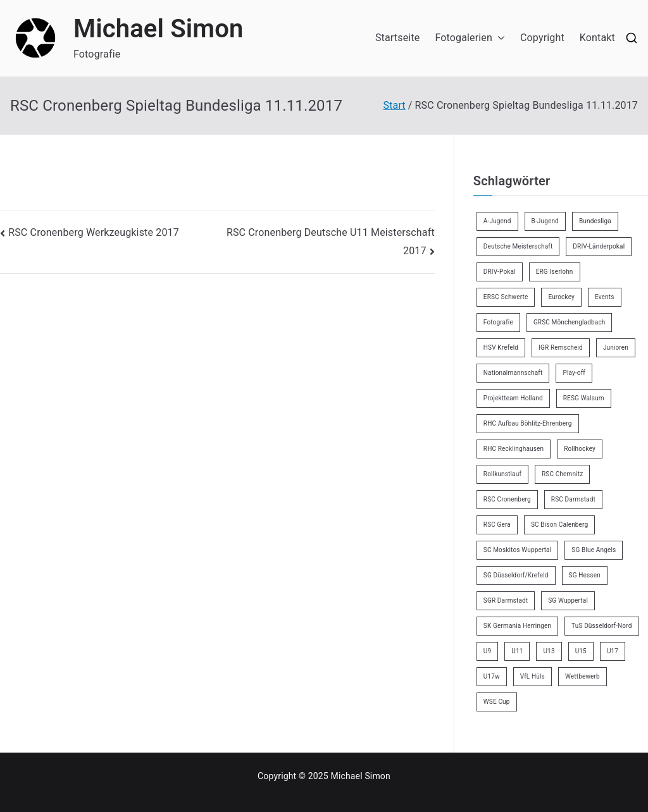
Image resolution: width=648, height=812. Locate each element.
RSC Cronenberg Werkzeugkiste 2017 (94, 232)
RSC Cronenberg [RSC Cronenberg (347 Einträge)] (507, 499)
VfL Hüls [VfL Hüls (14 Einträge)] (533, 676)
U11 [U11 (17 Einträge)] (517, 651)
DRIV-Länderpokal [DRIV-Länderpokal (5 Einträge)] (599, 246)
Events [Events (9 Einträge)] (605, 297)
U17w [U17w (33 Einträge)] (492, 676)
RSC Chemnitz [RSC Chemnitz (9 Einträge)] (562, 474)
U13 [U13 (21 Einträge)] (549, 651)
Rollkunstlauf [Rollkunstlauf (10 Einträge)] (502, 474)
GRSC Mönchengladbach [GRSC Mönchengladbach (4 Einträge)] (570, 322)
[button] (499, 38)
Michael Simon (159, 29)
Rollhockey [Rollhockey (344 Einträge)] (580, 449)
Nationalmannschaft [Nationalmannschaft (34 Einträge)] (513, 373)
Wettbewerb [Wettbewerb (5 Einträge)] (583, 676)
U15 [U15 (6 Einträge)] (581, 651)
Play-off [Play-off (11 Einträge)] (574, 373)
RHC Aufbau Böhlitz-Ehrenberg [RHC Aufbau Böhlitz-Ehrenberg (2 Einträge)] (528, 423)
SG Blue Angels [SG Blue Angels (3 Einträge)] (594, 550)
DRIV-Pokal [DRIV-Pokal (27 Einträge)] (500, 272)
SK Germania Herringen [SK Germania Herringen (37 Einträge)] (517, 626)
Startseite (397, 38)
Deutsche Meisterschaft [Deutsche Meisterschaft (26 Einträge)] (518, 246)
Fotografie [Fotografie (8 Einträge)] (498, 322)
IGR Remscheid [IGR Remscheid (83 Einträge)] (561, 348)
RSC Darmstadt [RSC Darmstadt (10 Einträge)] (573, 499)
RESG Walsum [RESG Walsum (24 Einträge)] (584, 398)
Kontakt (597, 38)
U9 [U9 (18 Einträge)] (487, 651)
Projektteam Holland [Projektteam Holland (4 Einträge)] (513, 398)
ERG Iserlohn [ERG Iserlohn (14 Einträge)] (555, 272)
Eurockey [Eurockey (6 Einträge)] (561, 297)
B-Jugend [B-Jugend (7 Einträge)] (545, 221)
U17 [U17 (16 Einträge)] (613, 651)
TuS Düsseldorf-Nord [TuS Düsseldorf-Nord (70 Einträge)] (601, 626)
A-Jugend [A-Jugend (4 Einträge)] (497, 221)
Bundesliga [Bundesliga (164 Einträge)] (595, 221)
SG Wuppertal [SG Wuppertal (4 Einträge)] (568, 600)
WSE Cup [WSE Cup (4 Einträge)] (497, 702)
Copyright (542, 38)
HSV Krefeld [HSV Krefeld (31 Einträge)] (501, 348)
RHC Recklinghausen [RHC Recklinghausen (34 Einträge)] (514, 449)
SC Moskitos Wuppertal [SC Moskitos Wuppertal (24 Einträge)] (518, 550)
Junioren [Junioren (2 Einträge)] (616, 348)
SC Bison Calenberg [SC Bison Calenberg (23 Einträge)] (559, 525)
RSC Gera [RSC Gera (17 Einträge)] (497, 525)
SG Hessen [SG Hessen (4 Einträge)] (585, 575)
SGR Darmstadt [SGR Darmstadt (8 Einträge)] (506, 600)
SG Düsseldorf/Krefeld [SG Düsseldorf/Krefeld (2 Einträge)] (516, 575)
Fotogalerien (470, 38)
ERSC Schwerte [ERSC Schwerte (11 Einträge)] (506, 297)
